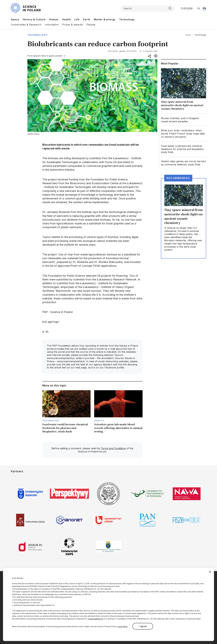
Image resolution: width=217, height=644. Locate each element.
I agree (143, 626)
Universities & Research (26, 25)
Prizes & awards (73, 25)
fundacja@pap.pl (95, 619)
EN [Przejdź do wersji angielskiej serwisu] (204, 8)
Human (54, 19)
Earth (87, 19)
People (91, 25)
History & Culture (34, 19)
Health (66, 19)
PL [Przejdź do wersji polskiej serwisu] (199, 8)
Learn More (123, 626)
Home (188, 35)
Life (77, 19)
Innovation (52, 25)
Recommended (178, 178)
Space (15, 19)
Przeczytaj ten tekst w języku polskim (45, 56)
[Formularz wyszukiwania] (148, 8)
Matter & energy (105, 19)
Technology (127, 19)
